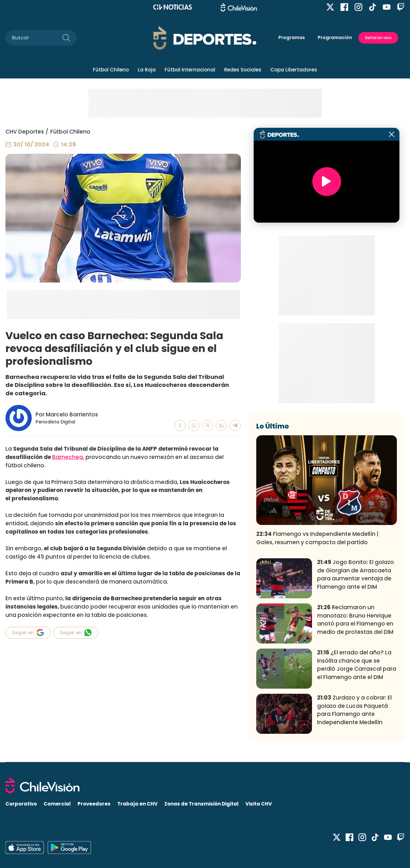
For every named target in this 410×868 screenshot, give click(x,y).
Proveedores (94, 804)
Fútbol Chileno (111, 70)
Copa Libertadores (294, 70)
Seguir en (28, 633)
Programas (292, 37)
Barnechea (68, 457)
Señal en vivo (378, 38)
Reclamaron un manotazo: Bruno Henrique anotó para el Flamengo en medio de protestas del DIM (355, 620)
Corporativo (21, 804)
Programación (335, 37)
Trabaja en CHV (137, 804)
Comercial (57, 804)
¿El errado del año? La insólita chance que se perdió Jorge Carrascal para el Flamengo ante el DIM (357, 665)
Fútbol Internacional (190, 70)
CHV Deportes (25, 132)
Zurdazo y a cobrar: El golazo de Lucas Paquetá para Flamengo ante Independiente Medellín (354, 710)
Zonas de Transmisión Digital (201, 804)
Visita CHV (259, 804)
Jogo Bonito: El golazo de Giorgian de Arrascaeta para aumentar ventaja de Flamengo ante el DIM (356, 574)
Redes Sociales (243, 70)
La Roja (147, 70)
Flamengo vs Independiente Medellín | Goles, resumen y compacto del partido (317, 538)
